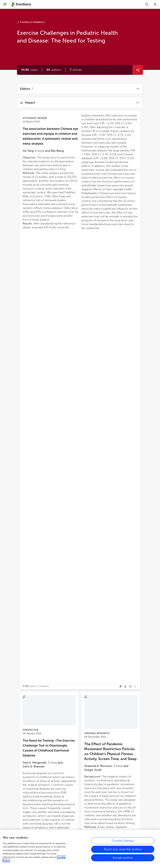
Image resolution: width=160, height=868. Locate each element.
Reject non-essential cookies (123, 851)
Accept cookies (123, 859)
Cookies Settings (123, 842)
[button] (54, 70)
